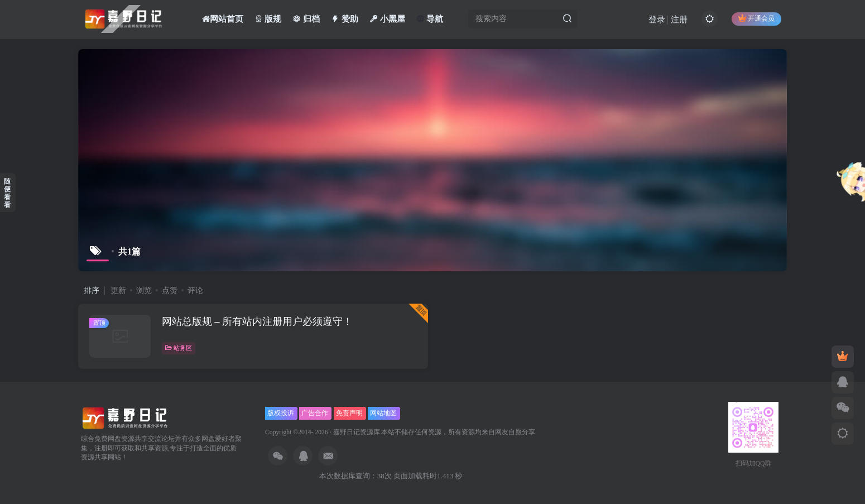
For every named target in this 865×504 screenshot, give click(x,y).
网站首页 (223, 19)
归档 (306, 19)
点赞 (170, 291)
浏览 (144, 291)
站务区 (179, 348)
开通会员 (756, 18)
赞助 (345, 19)
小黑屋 (387, 19)
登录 (657, 20)
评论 (195, 291)
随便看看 (7, 193)
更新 (118, 291)
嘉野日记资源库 (357, 432)
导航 (430, 19)
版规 (268, 19)
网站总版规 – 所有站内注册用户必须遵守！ (257, 321)
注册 (679, 20)
